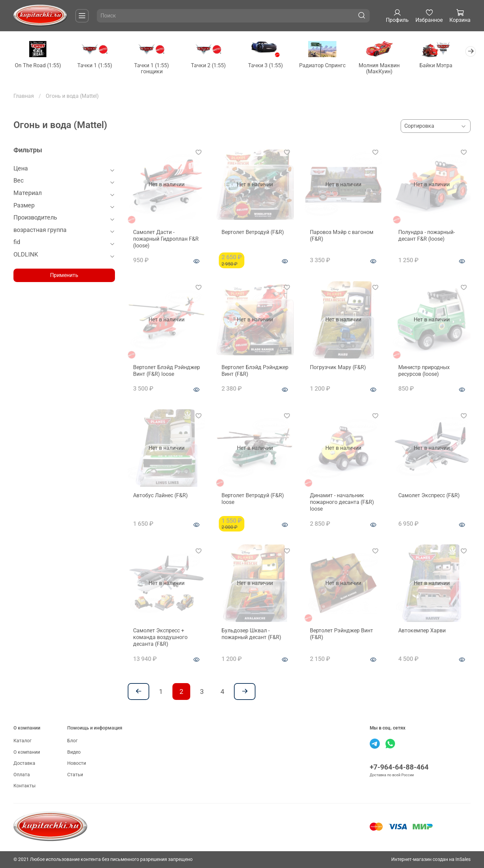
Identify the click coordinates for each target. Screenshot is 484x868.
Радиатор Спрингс (329, 66)
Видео (74, 752)
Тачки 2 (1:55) (213, 66)
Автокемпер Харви (422, 631)
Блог (72, 741)
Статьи (75, 775)
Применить (64, 276)
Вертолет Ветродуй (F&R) (253, 232)
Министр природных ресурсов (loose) (424, 371)
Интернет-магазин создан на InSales (431, 859)
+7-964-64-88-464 (399, 767)
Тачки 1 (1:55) (97, 66)
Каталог (23, 741)
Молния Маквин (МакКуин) (388, 69)
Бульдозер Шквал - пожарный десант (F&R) (251, 634)
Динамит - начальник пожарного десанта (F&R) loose (342, 503)
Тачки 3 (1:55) (271, 66)
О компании (27, 752)
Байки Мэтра (446, 66)
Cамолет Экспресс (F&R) (429, 496)
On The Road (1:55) (39, 66)
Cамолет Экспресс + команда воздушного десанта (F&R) (160, 638)
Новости (77, 763)
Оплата (22, 775)
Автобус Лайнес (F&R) (160, 496)
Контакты (25, 786)
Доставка (24, 763)
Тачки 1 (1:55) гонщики (155, 69)
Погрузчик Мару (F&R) (338, 368)
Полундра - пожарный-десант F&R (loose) (427, 236)
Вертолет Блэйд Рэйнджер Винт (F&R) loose (167, 371)
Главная (24, 96)
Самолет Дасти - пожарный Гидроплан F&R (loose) (166, 239)
